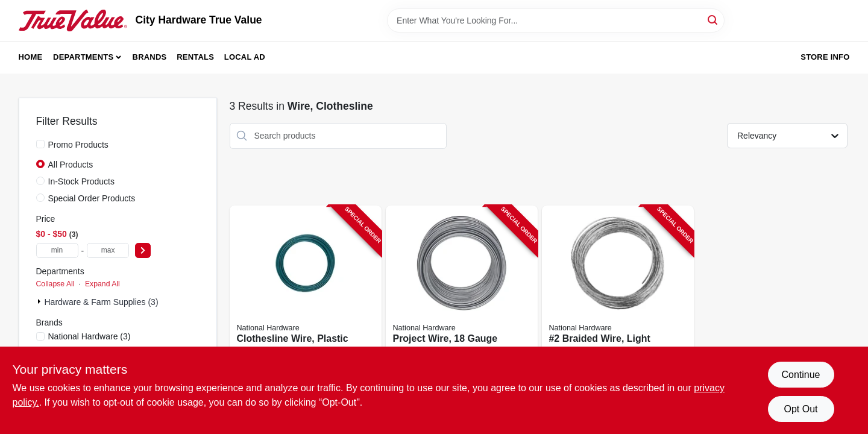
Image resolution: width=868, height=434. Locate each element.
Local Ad (245, 57)
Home (31, 57)
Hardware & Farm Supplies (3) (102, 302)
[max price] (108, 250)
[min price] (57, 250)
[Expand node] (40, 301)
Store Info (825, 57)
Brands (150, 57)
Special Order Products (92, 198)
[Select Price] (143, 250)
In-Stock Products (82, 181)
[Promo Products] (40, 144)
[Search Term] (556, 20)
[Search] (713, 20)
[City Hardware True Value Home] (73, 20)
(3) (90, 336)
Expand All (102, 284)
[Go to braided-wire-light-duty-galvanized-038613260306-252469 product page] (618, 297)
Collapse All (55, 284)
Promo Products (78, 145)
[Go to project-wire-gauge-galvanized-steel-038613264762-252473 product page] (462, 297)
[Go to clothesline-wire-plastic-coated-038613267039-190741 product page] (306, 297)
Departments (83, 57)
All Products (71, 165)
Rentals (195, 57)
